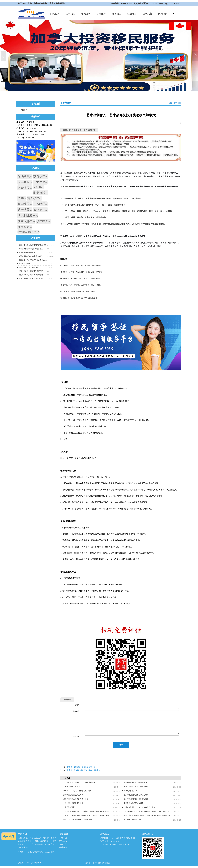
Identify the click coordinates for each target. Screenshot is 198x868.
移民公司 (25, 227)
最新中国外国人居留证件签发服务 (76, 799)
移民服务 (101, 15)
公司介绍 (63, 839)
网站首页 (55, 14)
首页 (170, 103)
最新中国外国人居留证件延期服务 (136, 795)
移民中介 (43, 221)
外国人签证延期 (69, 807)
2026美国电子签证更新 (71, 787)
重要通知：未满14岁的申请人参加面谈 (77, 791)
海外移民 (34, 198)
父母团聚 (39, 187)
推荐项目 (116, 15)
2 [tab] (89, 90)
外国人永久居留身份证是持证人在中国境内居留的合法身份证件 (147, 816)
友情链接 (106, 863)
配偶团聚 (25, 176)
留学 (22, 198)
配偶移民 (40, 192)
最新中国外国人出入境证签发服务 (136, 799)
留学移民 (25, 204)
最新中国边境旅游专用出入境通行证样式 (78, 820)
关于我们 (70, 15)
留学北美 (147, 15)
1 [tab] (84, 90)
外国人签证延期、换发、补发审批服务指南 (139, 807)
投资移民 (40, 176)
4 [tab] (97, 90)
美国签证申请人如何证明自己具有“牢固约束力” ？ (82, 783)
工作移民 (40, 204)
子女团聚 (40, 182)
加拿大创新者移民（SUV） (28, 232)
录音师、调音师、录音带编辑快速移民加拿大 (84, 770)
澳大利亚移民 (28, 215)
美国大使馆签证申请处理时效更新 (136, 787)
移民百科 (86, 14)
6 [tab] (105, 90)
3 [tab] (93, 90)
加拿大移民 (26, 221)
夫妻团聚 (25, 182)
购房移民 (162, 15)
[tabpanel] (99, 55)
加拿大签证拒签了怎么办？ (73, 795)
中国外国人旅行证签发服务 (73, 803)
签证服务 (132, 15)
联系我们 (63, 848)
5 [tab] (101, 90)
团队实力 (63, 842)
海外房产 (40, 210)
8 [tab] (113, 90)
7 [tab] (109, 90)
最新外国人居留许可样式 (133, 820)
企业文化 (63, 845)
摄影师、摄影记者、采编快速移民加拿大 (82, 767)
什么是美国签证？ (130, 791)
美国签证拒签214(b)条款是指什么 (136, 783)
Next (195, 56)
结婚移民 (25, 188)
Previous (3, 56)
